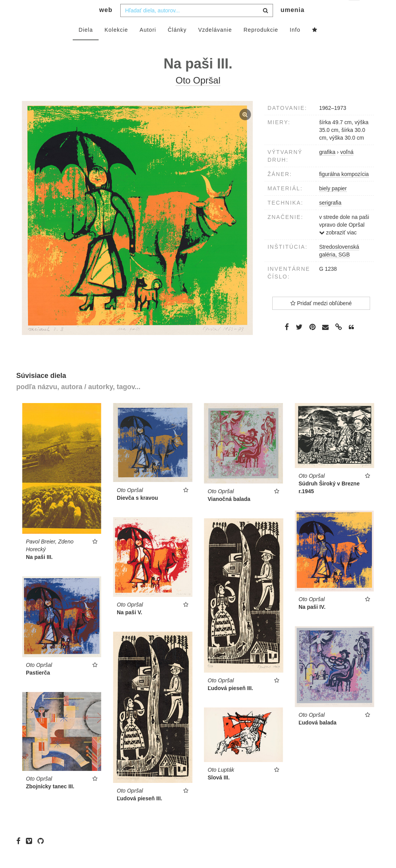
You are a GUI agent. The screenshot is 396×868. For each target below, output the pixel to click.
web (106, 25)
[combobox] (197, 26)
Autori (148, 45)
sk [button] (355, 12)
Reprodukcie (261, 45)
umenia (292, 25)
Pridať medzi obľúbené (321, 319)
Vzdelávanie (215, 45)
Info (295, 45)
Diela (86, 45)
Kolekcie (116, 45)
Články (177, 45)
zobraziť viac (338, 248)
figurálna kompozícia (344, 190)
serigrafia (330, 218)
